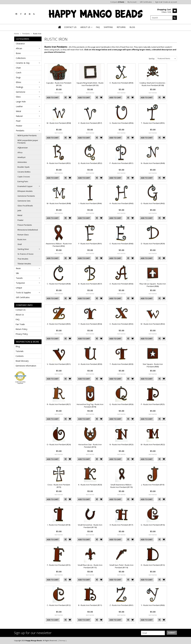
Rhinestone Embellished (28, 230)
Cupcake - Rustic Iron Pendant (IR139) (59, 84)
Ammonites (22, 162)
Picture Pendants (25, 225)
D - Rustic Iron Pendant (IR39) (153, 244)
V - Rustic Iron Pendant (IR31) (59, 364)
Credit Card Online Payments (20, 383)
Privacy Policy (22, 334)
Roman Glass (23, 235)
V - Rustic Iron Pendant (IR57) (90, 123)
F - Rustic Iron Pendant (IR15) (59, 565)
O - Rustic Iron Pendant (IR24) (59, 444)
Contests (20, 356)
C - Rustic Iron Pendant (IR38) (59, 284)
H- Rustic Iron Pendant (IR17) (121, 525)
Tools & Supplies (23, 293)
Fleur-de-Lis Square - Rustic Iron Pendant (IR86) (153, 285)
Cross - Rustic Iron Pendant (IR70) (59, 486)
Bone (18, 53)
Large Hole (21, 102)
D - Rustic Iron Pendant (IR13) (153, 565)
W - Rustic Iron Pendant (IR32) (153, 324)
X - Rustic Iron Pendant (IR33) (121, 324)
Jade (19, 210)
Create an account (170, 2)
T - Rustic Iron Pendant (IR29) (121, 364)
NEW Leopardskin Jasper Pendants (28, 142)
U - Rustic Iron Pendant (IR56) (121, 123)
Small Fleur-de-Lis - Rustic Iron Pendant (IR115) (90, 566)
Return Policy (21, 329)
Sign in (158, 2)
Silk (17, 273)
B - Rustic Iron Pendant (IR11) (90, 605)
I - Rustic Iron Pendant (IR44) (90, 203)
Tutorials (20, 351)
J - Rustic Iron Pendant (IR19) (153, 485)
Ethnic (19, 82)
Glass (18, 97)
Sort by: (152, 59)
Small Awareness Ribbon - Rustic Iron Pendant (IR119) (121, 486)
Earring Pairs (23, 181)
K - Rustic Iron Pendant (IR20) (90, 485)
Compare (117, 2)
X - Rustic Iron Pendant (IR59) (121, 83)
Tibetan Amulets (24, 264)
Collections (21, 58)
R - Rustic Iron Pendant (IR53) (59, 163)
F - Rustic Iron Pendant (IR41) (90, 244)
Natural (19, 116)
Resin (18, 268)
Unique (19, 288)
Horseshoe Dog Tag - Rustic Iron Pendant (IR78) (90, 406)
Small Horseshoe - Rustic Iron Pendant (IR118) (90, 526)
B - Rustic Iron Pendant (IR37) (90, 284)
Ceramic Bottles (24, 172)
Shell (20, 244)
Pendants (26, 34)
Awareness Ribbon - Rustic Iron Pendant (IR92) (59, 245)
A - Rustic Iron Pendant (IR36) (121, 284)
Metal (18, 111)
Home (16, 34)
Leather (19, 106)
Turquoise (20, 283)
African (19, 48)
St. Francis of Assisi (25, 254)
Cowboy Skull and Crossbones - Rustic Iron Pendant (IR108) (153, 84)
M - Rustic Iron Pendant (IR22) (153, 444)
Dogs (18, 77)
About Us (20, 315)
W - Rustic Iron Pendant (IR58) (59, 123)
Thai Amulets (23, 259)
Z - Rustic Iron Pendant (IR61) (121, 605)
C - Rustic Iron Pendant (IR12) (59, 605)
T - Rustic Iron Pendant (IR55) (153, 123)
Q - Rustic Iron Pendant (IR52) (90, 163)
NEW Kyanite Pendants (27, 135)
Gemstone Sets (24, 201)
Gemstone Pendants (26, 196)
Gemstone (21, 92)
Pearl (18, 121)
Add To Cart (53, 97)
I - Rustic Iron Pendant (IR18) (59, 525)
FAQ (18, 319)
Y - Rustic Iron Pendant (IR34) (90, 324)
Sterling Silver (23, 249)
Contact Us (21, 310)
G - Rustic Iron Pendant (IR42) (153, 203)
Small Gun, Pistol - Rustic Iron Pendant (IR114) (121, 566)
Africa (20, 152)
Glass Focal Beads (25, 206)
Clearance (20, 44)
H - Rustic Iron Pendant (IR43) (121, 203)
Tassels (19, 278)
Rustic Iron (22, 239)
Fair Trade (20, 324)
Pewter (19, 126)
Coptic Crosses (24, 177)
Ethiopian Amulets (25, 191)
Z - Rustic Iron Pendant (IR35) (59, 324)
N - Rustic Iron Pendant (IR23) (121, 444)
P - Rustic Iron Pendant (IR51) (121, 163)
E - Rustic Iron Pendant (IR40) (121, 244)
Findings (20, 87)
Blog (18, 346)
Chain (18, 68)
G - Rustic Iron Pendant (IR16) (153, 525)
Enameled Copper (25, 186)
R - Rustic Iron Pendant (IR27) (59, 404)
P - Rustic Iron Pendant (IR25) (153, 404)
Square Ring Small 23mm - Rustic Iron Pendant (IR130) (90, 84)
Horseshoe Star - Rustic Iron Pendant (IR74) (90, 446)
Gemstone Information (26, 366)
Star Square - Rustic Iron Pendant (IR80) (153, 365)
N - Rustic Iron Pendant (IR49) (153, 163)
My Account (132, 2)
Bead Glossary (22, 361)
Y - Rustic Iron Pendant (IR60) (153, 605)
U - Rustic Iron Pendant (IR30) (90, 364)
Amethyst (21, 157)
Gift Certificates (146, 2)
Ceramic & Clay (23, 63)
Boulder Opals (24, 167)
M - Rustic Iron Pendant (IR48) (59, 203)
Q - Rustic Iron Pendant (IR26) (121, 404)
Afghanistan (23, 148)
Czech (19, 73)
